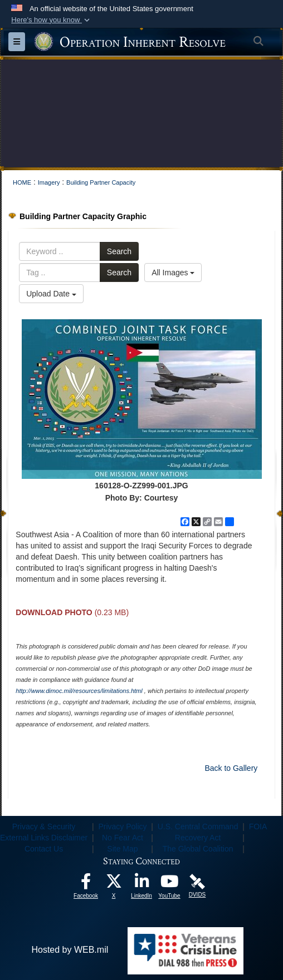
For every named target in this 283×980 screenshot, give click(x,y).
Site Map (122, 849)
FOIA (258, 826)
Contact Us (44, 849)
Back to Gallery (231, 768)
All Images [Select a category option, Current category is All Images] (173, 273)
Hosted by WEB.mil (70, 950)
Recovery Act (198, 838)
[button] (52, 20)
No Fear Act (123, 838)
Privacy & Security (44, 826)
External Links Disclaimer (44, 838)
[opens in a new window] (86, 884)
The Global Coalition (198, 849)
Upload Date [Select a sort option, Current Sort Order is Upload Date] (51, 294)
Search (119, 251)
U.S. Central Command (198, 826)
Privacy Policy (122, 826)
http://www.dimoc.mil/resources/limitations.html (79, 691)
